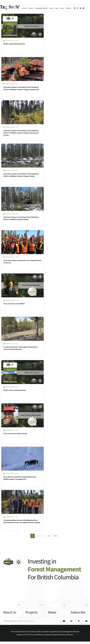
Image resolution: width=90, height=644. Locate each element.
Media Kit (69, 9)
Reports (51, 9)
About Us (24, 9)
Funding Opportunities (41, 9)
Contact (62, 9)
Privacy (33, 624)
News (57, 9)
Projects (31, 9)
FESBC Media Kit (27, 624)
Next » (56, 536)
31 (49, 536)
